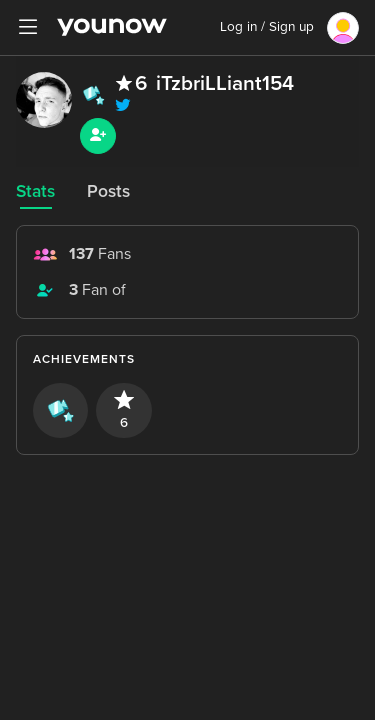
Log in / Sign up (267, 27)
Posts (108, 191)
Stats (35, 191)
